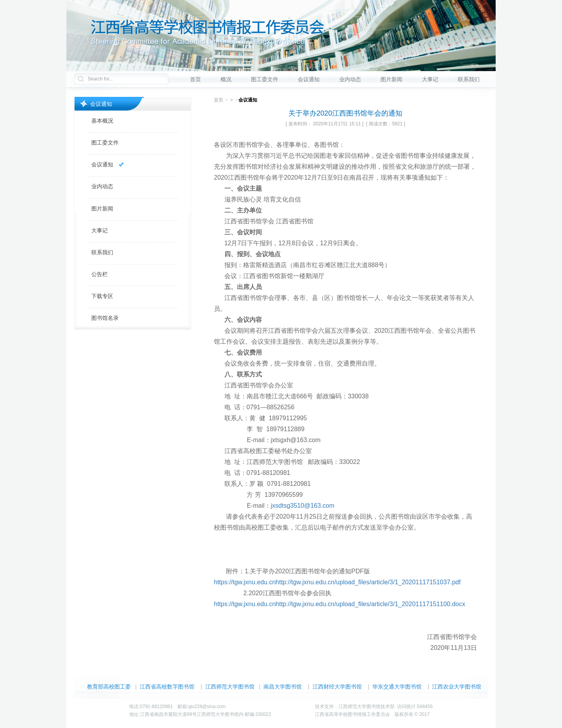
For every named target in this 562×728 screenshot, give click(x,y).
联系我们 (469, 79)
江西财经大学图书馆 (337, 687)
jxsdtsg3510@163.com (303, 506)
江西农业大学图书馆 (457, 687)
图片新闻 (391, 79)
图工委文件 (265, 79)
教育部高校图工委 (109, 687)
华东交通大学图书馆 (397, 687)
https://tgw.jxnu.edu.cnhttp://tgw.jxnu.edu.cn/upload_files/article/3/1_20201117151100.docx (340, 604)
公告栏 (100, 274)
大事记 (430, 79)
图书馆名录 (105, 318)
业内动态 (350, 79)
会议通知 (309, 79)
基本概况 (102, 121)
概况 (226, 79)
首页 (196, 79)
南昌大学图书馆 (283, 687)
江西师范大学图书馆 (230, 687)
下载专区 (102, 296)
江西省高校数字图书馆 (167, 687)
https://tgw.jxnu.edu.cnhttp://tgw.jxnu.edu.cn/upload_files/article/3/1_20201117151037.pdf (337, 582)
